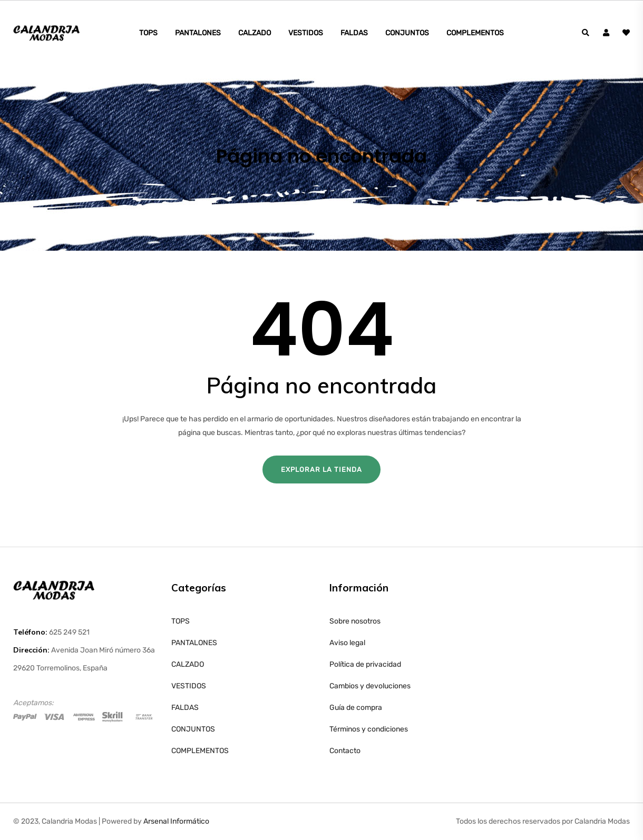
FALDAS (354, 33)
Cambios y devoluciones (370, 686)
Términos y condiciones (369, 729)
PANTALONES (198, 33)
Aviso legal (347, 643)
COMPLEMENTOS (475, 33)
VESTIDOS (306, 33)
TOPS (148, 33)
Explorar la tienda (321, 470)
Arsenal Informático (176, 821)
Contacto (345, 751)
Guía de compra (356, 708)
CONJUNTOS (407, 33)
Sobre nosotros (355, 621)
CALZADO (255, 33)
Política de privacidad (365, 664)
